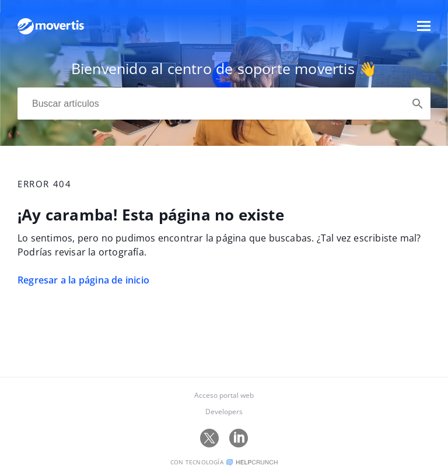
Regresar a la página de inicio (83, 280)
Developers (224, 412)
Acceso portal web (224, 395)
